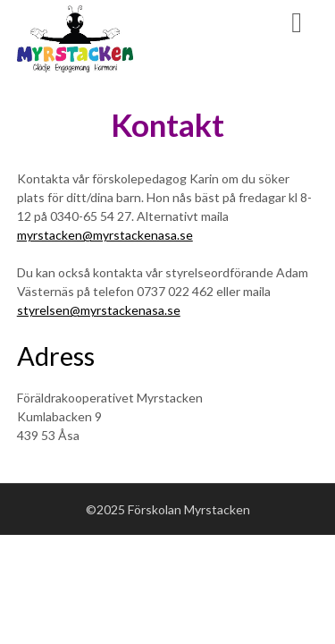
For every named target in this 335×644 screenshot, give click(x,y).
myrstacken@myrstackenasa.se (105, 235)
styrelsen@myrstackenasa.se (99, 310)
